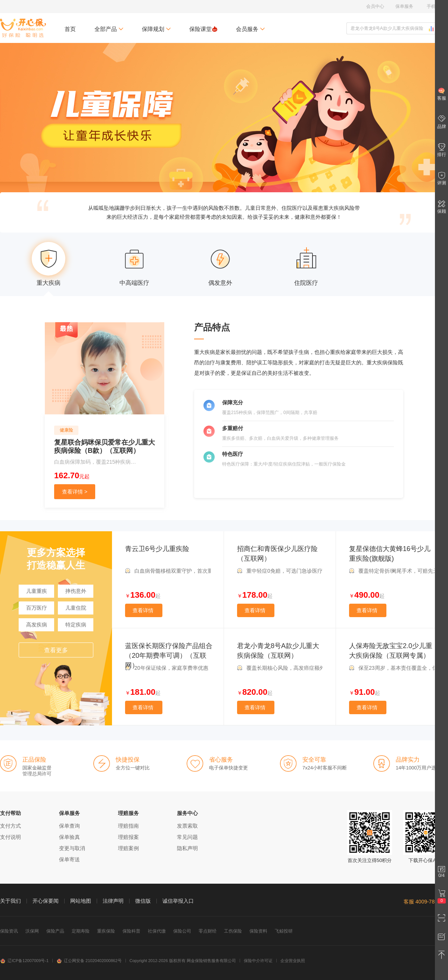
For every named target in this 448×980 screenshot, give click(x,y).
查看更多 (56, 650)
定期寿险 (81, 931)
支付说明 (10, 837)
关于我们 (10, 901)
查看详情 (143, 610)
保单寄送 (69, 859)
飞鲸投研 (284, 931)
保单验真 (69, 837)
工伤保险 (233, 931)
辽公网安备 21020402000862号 (89, 961)
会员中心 (375, 6)
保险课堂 (203, 29)
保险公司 (182, 931)
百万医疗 (37, 608)
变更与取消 (72, 848)
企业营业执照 (293, 961)
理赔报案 (128, 837)
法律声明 (113, 901)
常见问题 (187, 837)
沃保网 (32, 931)
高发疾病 (37, 625)
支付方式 (10, 826)
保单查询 (69, 826)
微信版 (143, 901)
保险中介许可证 (258, 961)
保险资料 (258, 931)
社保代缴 (157, 931)
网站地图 (81, 901)
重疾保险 (106, 931)
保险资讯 (9, 931)
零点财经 (208, 931)
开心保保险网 (23, 28)
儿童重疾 (37, 591)
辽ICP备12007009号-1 (24, 961)
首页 (70, 29)
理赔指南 (128, 826)
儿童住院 (76, 608)
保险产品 (55, 931)
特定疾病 (76, 625)
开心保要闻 (46, 901)
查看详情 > (75, 492)
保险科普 (131, 931)
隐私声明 (187, 848)
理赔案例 (128, 848)
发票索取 (187, 826)
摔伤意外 (76, 591)
